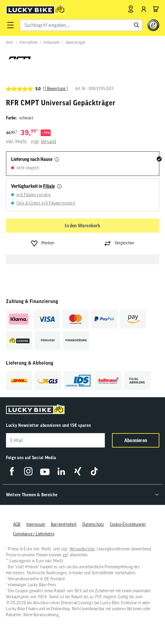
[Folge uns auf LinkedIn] (61, 471)
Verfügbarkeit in (33, 186)
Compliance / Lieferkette (34, 534)
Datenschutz (93, 524)
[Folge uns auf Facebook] (12, 471)
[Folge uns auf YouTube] (45, 471)
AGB (17, 524)
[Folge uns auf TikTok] (94, 471)
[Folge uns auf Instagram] (28, 471)
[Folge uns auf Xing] (78, 471)
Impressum (35, 524)
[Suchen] (137, 25)
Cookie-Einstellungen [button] (128, 524)
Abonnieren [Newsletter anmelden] (136, 440)
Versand (48, 141)
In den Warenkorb (82, 226)
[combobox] (81, 25)
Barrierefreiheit (63, 524)
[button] (10, 25)
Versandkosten (82, 549)
